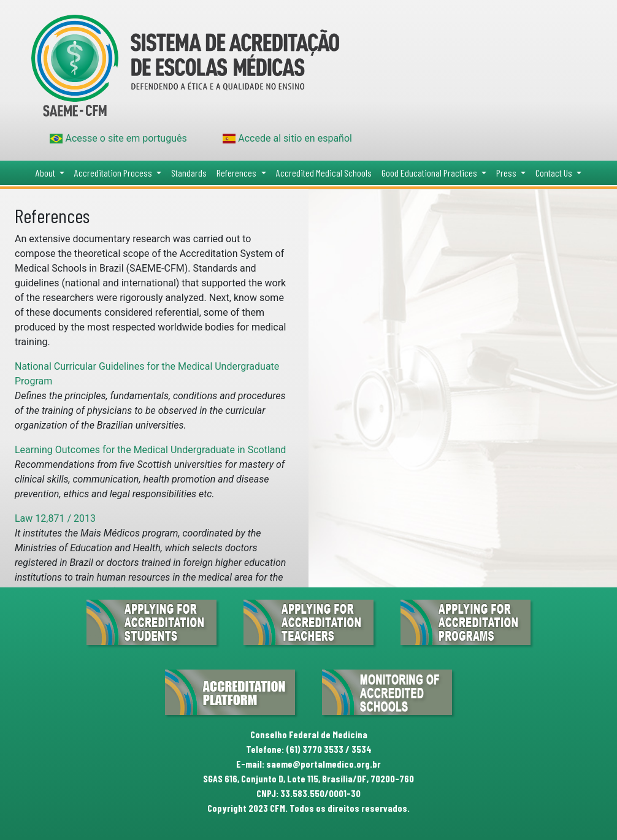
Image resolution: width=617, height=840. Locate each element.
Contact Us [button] (555, 173)
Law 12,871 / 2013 (55, 518)
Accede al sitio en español (287, 138)
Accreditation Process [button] (114, 173)
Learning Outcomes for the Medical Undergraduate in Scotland (150, 450)
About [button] (46, 173)
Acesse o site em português (118, 138)
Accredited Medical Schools (324, 173)
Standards (189, 173)
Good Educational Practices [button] (430, 173)
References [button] (237, 173)
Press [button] (507, 173)
